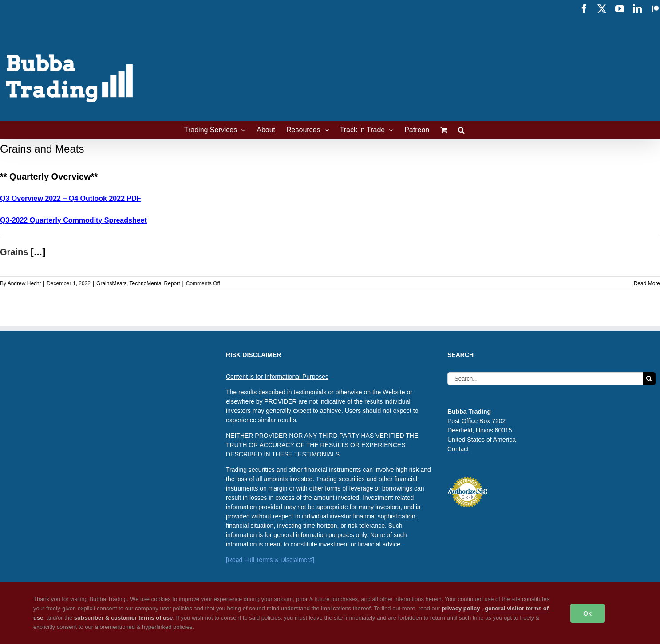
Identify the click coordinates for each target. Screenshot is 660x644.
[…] (38, 252)
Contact (458, 449)
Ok (587, 613)
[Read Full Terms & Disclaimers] (270, 560)
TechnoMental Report (155, 283)
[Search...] (545, 379)
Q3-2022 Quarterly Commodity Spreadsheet (73, 220)
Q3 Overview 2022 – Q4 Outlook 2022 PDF (70, 198)
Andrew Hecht (24, 283)
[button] (461, 130)
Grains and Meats (42, 149)
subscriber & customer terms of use (124, 618)
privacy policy (461, 608)
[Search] (649, 379)
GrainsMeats (111, 283)
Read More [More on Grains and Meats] (647, 283)
